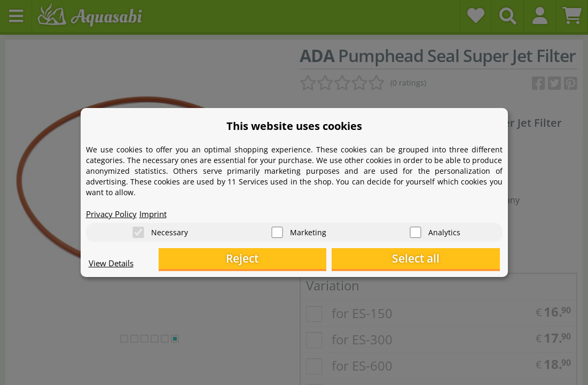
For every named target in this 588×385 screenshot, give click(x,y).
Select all (446, 260)
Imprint (158, 212)
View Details (113, 265)
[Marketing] (277, 230)
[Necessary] (138, 230)
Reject (334, 260)
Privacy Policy (113, 212)
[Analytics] (415, 230)
